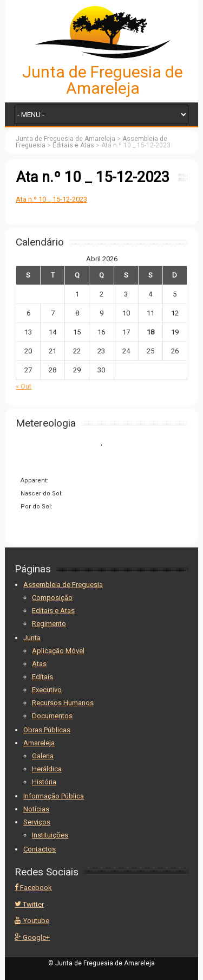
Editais (42, 677)
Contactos (40, 849)
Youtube (32, 921)
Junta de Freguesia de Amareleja (103, 80)
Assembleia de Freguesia (63, 585)
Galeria (43, 756)
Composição (52, 598)
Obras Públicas (47, 730)
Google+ (32, 937)
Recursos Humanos (63, 703)
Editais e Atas (53, 611)
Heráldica (47, 769)
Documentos (52, 716)
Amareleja (39, 743)
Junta (32, 638)
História (44, 782)
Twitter (29, 904)
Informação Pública (54, 796)
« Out (24, 386)
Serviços (37, 822)
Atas (39, 664)
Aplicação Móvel (58, 651)
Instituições (50, 835)
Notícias (36, 809)
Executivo (47, 690)
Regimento (49, 624)
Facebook (33, 888)
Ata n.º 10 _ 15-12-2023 (51, 199)
